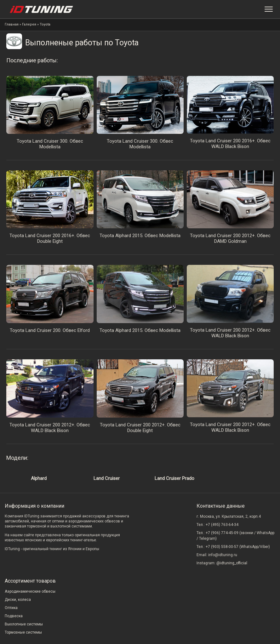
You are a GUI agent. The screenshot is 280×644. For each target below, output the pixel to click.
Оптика (11, 608)
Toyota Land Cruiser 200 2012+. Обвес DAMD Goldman (230, 238)
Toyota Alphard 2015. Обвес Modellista (140, 236)
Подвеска (14, 616)
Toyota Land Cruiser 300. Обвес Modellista (50, 144)
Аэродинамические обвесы (30, 591)
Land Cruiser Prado (174, 478)
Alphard (39, 478)
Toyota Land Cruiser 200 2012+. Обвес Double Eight (140, 428)
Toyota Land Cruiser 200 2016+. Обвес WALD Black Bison (230, 144)
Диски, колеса (18, 600)
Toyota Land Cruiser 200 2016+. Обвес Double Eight (50, 238)
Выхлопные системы (24, 624)
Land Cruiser (107, 478)
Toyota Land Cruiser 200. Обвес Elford (50, 330)
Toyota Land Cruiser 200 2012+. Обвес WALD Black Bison (230, 333)
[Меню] (269, 9)
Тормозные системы (23, 632)
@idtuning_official (232, 563)
